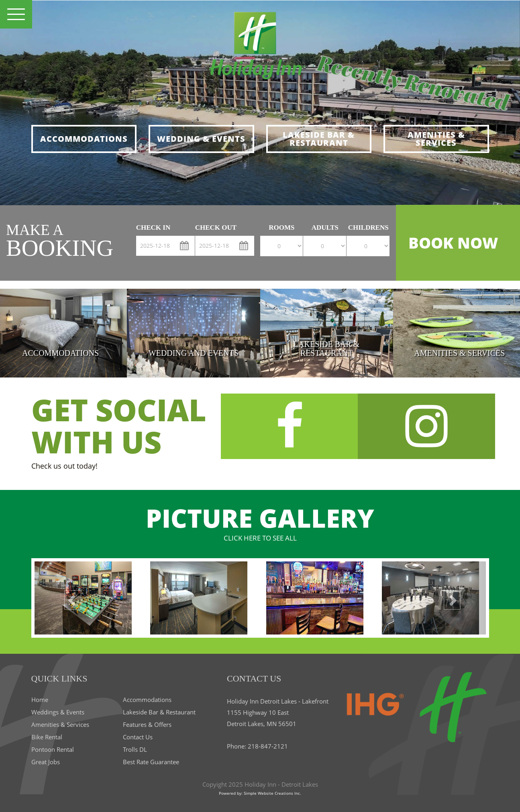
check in (153, 227)
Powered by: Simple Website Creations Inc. (260, 793)
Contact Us (138, 737)
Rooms (281, 227)
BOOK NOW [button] (453, 243)
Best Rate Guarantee (151, 762)
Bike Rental (47, 737)
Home (40, 700)
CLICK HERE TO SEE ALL (260, 538)
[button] (68, 598)
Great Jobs (46, 762)
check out (216, 227)
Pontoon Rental (53, 749)
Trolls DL (135, 749)
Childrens (368, 227)
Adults (325, 227)
